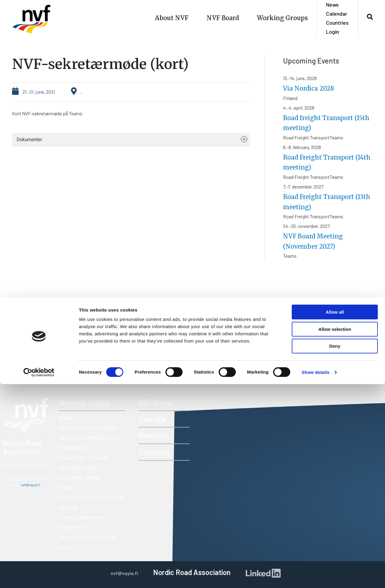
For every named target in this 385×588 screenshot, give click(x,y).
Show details (316, 576)
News (332, 5)
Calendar (337, 14)
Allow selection (335, 533)
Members (153, 436)
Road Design (73, 448)
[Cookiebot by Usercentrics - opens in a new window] (39, 576)
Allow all (335, 516)
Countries (337, 23)
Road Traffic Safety (79, 478)
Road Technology (77, 468)
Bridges (67, 418)
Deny (335, 550)
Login (333, 32)
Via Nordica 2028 (313, 88)
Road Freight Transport (83, 458)
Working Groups (282, 18)
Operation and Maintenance (88, 438)
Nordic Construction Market (88, 428)
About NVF (172, 18)
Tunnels (67, 488)
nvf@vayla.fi (32, 485)
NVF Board (223, 18)
